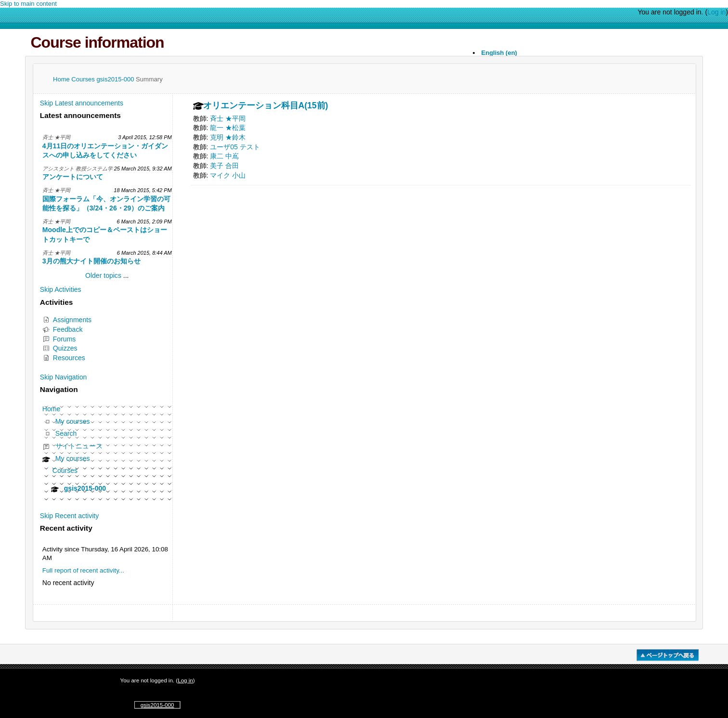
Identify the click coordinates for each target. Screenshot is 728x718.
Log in (716, 12)
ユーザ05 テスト (235, 147)
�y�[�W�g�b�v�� (668, 655)
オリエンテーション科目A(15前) (266, 106)
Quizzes (60, 348)
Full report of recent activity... (83, 570)
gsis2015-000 (116, 79)
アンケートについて (73, 177)
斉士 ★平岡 (228, 118)
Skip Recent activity (69, 516)
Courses (84, 79)
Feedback (63, 329)
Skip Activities (61, 289)
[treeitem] (107, 452)
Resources (64, 358)
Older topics (103, 275)
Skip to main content (28, 4)
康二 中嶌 (224, 156)
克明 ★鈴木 (228, 137)
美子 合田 (224, 166)
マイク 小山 (228, 175)
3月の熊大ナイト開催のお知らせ (91, 261)
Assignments (67, 320)
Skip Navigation (64, 377)
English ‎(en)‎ (499, 53)
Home (62, 79)
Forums (59, 339)
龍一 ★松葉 (228, 128)
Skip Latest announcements (82, 103)
